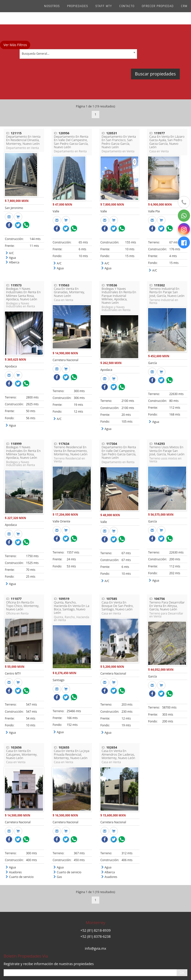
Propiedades (78, 12)
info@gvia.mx (96, 916)
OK (182, 940)
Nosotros (52, 12)
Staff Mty (104, 12)
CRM (184, 12)
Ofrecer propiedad (158, 12)
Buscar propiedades (155, 74)
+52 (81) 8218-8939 (95, 898)
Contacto (127, 12)
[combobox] (78, 54)
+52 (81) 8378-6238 (95, 904)
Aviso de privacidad (96, 970)
